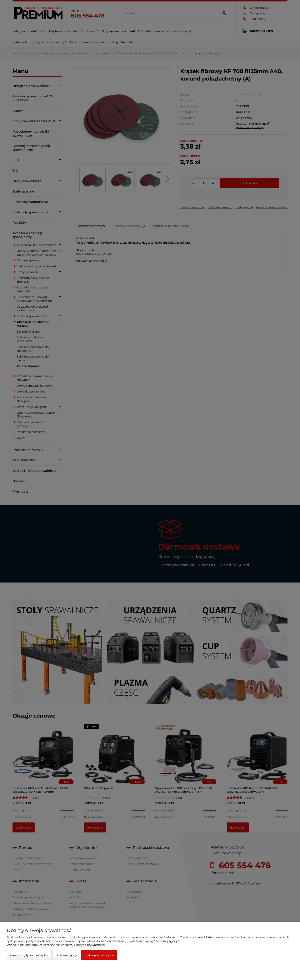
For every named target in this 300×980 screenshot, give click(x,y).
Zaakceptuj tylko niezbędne (29, 955)
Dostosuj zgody (66, 955)
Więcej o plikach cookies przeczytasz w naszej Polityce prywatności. (56, 945)
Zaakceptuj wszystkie (99, 955)
